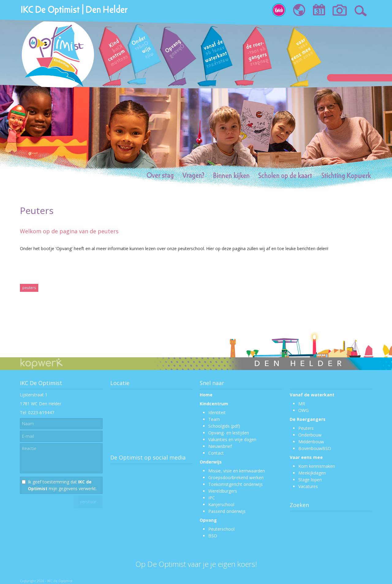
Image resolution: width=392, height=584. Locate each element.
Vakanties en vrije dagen (232, 439)
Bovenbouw (310, 448)
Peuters (306, 428)
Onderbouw (310, 435)
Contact (216, 453)
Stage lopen (310, 480)
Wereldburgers (223, 491)
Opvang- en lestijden (229, 433)
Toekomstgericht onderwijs (236, 484)
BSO (213, 536)
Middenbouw (311, 442)
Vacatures (308, 486)
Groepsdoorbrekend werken (236, 477)
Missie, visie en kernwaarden (237, 471)
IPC (212, 498)
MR (302, 404)
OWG (303, 410)
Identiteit (217, 412)
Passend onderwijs (227, 511)
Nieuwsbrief (220, 446)
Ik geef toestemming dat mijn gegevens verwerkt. (62, 485)
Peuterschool (221, 529)
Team (214, 419)
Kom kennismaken (317, 466)
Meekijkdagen (312, 473)
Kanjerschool (221, 504)
